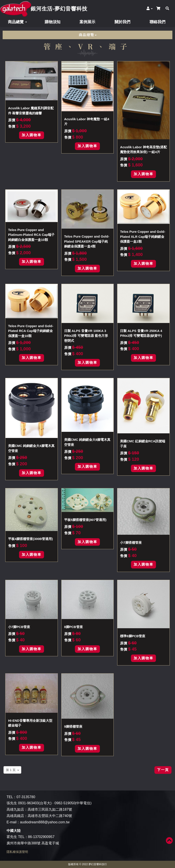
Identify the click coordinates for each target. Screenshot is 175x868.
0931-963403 (28, 803)
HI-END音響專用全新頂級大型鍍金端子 (30, 723)
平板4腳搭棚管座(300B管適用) (30, 539)
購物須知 (53, 22)
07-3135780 (26, 797)
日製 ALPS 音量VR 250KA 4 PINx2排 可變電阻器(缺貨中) (141, 333)
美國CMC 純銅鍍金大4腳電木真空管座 (31, 448)
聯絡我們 (157, 22)
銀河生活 (59, 9)
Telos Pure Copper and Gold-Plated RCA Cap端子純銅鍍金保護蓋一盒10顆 (31, 331)
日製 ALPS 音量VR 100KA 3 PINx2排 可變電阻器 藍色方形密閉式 (86, 336)
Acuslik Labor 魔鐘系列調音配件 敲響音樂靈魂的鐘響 (31, 111)
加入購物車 (32, 135)
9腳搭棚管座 (73, 726)
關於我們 (122, 22)
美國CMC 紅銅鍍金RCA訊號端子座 (143, 444)
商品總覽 (17, 22)
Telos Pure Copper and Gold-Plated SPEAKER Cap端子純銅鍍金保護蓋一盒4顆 (87, 241)
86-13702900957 (41, 837)
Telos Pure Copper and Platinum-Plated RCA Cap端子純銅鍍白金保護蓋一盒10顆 (31, 235)
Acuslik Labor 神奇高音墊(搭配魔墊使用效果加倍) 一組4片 (143, 150)
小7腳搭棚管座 (131, 542)
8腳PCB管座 (73, 627)
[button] (148, 9)
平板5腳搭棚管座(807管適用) (85, 520)
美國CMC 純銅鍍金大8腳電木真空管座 (87, 442)
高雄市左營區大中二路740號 (50, 816)
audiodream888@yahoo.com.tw (45, 822)
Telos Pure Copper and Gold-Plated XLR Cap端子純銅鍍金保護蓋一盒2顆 (143, 236)
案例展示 (87, 22)
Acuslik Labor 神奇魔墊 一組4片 (87, 122)
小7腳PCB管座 (19, 627)
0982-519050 (65, 803)
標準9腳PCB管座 (133, 636)
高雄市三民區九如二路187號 (50, 809)
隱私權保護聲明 (17, 852)
